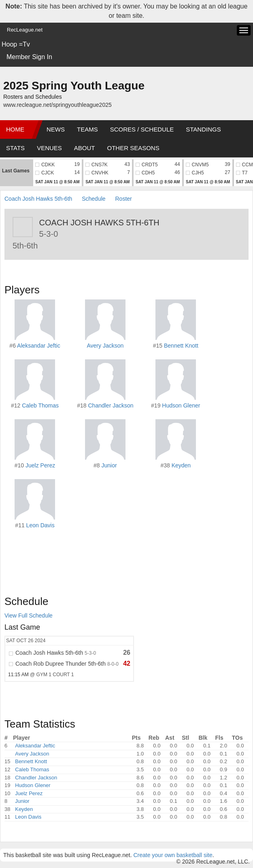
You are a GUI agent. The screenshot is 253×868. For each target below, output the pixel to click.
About (85, 148)
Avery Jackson (105, 346)
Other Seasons (133, 148)
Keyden (181, 465)
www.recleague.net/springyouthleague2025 (57, 105)
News (56, 129)
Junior (109, 465)
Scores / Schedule (142, 129)
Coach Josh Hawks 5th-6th (38, 199)
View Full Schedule (29, 615)
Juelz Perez (40, 465)
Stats (15, 148)
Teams (87, 129)
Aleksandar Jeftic (39, 346)
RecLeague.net (25, 30)
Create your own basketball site (173, 855)
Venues (49, 148)
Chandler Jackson (111, 405)
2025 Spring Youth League (74, 86)
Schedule (94, 199)
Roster (123, 199)
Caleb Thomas (40, 405)
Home (15, 129)
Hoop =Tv (16, 44)
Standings (203, 129)
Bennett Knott (181, 346)
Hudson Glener (181, 405)
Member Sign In (29, 57)
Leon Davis (40, 525)
